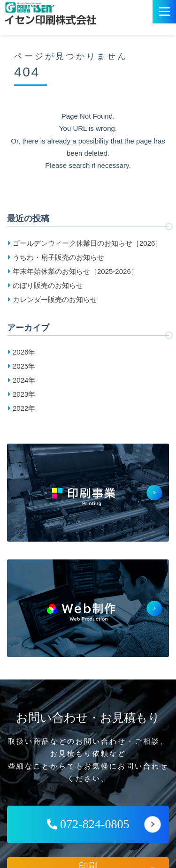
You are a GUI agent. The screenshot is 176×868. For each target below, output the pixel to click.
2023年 (24, 394)
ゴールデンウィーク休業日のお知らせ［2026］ (87, 243)
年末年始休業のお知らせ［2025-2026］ (75, 271)
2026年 (24, 352)
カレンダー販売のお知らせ (55, 299)
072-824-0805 (88, 824)
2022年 (24, 408)
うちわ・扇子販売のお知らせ (58, 257)
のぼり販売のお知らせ (48, 285)
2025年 (24, 366)
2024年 (24, 380)
